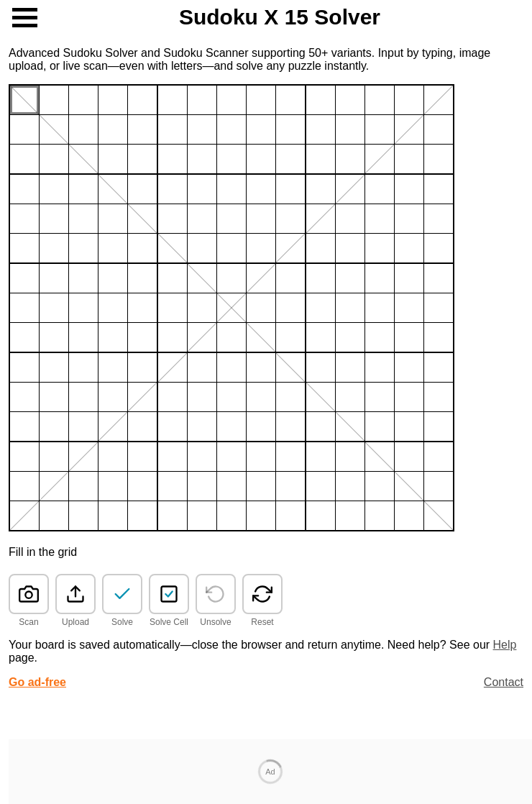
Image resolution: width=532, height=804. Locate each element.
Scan (28, 622)
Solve (122, 622)
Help (505, 645)
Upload (75, 622)
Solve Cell (169, 622)
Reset (262, 622)
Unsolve (215, 622)
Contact (504, 682)
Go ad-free (37, 682)
